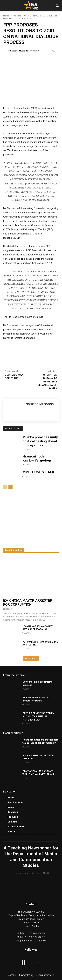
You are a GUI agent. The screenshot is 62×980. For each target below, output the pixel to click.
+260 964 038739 (36, 933)
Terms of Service (45, 975)
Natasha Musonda (19, 51)
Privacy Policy (27, 975)
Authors (13, 975)
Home (6, 16)
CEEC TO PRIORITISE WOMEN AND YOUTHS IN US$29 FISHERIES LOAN (38, 716)
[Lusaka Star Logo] (31, 5)
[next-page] (10, 487)
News (14, 16)
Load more (31, 658)
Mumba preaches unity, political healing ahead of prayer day (40, 441)
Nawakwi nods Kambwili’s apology (37, 458)
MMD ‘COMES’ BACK (38, 472)
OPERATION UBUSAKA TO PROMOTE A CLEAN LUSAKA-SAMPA (47, 382)
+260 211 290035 (37, 941)
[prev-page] (5, 487)
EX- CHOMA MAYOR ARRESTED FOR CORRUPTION (28, 602)
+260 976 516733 (36, 937)
